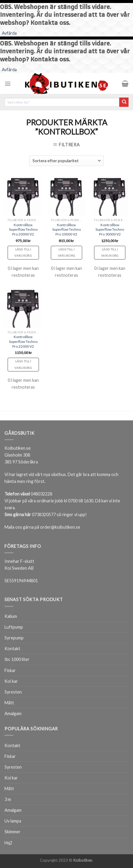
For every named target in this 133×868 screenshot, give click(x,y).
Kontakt (12, 649)
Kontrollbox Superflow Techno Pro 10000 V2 (66, 230)
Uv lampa (13, 821)
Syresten (13, 692)
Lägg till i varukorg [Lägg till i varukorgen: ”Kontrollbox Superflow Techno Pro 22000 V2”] (23, 364)
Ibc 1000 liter (17, 659)
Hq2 (8, 843)
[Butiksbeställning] (66, 161)
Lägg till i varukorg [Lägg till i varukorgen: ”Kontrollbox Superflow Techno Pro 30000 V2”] (110, 253)
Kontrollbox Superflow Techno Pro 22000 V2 (23, 342)
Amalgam (13, 713)
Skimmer (13, 832)
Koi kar (11, 681)
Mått (9, 703)
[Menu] (8, 83)
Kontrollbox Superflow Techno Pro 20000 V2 (23, 230)
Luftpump (14, 627)
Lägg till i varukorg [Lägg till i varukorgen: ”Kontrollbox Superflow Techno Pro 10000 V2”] (66, 253)
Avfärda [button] (9, 33)
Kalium (11, 616)
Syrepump (14, 638)
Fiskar (10, 670)
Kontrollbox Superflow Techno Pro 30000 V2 (110, 230)
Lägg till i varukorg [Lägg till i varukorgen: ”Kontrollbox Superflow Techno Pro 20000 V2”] (23, 253)
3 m (8, 799)
